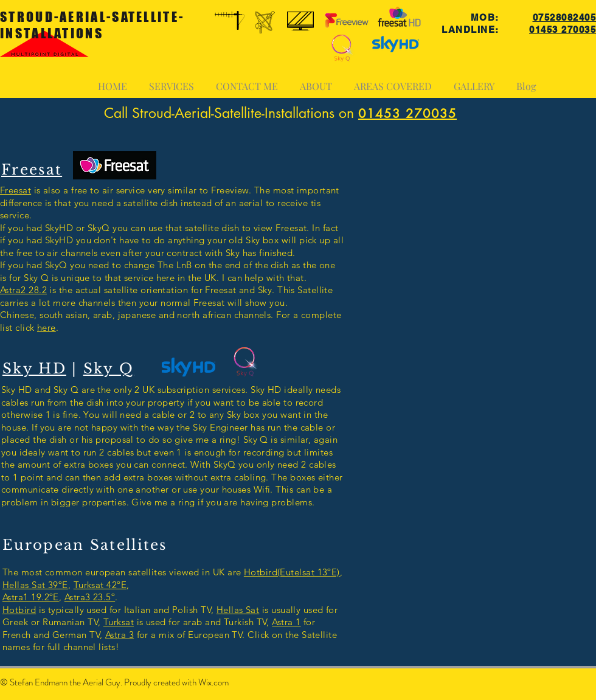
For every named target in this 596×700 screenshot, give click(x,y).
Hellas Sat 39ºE (35, 585)
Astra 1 (286, 622)
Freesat (16, 190)
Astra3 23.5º (90, 597)
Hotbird (19, 610)
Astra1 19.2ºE (31, 597)
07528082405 (565, 17)
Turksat (119, 622)
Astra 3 (120, 635)
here (47, 327)
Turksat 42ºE (100, 585)
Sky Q (109, 369)
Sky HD (34, 369)
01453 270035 (563, 29)
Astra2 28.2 (23, 290)
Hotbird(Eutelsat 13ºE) (292, 572)
